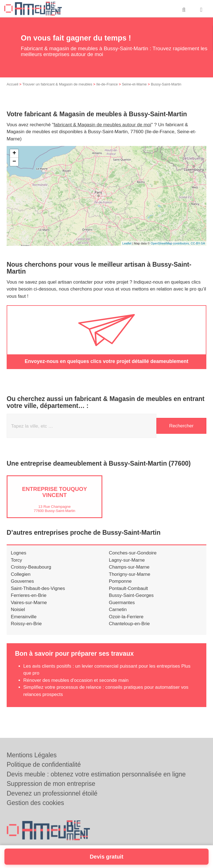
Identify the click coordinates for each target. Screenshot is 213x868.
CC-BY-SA (198, 243)
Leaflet (127, 243)
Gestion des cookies (35, 803)
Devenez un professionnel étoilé (52, 793)
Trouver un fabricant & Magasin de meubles (57, 84)
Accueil (12, 84)
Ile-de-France (107, 84)
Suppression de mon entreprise (51, 784)
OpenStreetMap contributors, (171, 243)
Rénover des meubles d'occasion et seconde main (76, 680)
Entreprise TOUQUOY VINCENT (54, 492)
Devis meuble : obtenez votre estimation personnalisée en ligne (96, 774)
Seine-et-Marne (134, 84)
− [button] (14, 162)
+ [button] (14, 153)
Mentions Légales (32, 755)
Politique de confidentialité (44, 764)
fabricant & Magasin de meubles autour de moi (103, 125)
